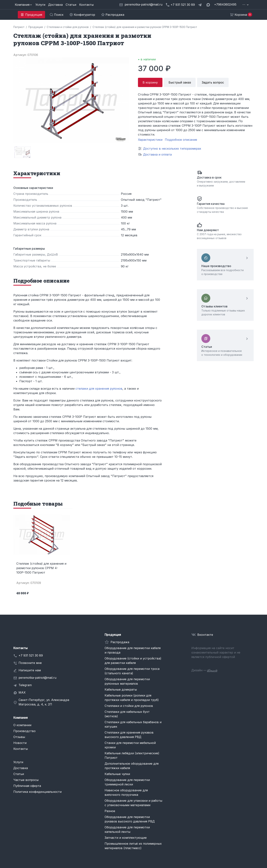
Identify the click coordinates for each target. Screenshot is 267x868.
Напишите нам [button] (30, 670)
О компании (22, 725)
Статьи (71, 5)
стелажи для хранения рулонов (99, 389)
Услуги (40, 5)
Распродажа (120, 642)
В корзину (150, 82)
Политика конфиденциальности (37, 792)
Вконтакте (205, 635)
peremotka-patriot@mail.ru (37, 678)
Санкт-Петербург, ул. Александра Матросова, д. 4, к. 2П (44, 702)
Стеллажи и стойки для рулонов (129, 706)
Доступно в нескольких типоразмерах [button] (172, 149)
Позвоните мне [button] (30, 663)
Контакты (86, 5)
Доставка (55, 5)
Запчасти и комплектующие (126, 838)
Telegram (25, 685)
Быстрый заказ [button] (180, 82)
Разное (110, 811)
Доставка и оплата (157, 154)
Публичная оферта (27, 786)
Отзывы (19, 737)
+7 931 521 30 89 (31, 655)
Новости (20, 743)
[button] (24, 5)
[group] (22, 152)
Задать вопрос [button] (213, 82)
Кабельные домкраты (121, 689)
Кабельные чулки (117, 774)
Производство (24, 731)
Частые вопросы (26, 780)
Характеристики (150, 140)
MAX (22, 692)
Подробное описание (181, 140)
